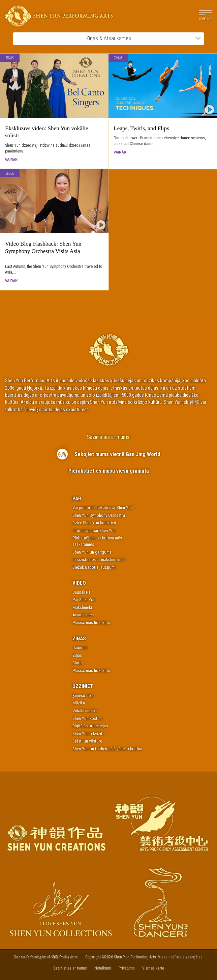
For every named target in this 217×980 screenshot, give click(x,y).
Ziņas (10, 58)
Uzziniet (83, 686)
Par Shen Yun (84, 600)
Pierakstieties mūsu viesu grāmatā (109, 471)
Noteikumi (103, 968)
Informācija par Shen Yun (94, 530)
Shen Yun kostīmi (87, 718)
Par (77, 499)
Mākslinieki (82, 607)
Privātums (127, 968)
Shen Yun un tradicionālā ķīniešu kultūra (107, 749)
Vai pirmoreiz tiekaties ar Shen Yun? (104, 508)
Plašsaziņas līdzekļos (91, 623)
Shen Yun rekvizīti (88, 734)
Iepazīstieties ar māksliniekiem (99, 559)
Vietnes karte (153, 968)
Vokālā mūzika (85, 711)
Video (79, 583)
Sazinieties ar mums (70, 968)
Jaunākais (81, 592)
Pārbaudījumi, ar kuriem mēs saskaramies (97, 541)
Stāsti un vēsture (87, 741)
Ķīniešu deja (83, 695)
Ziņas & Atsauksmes (144, 38)
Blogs (10, 173)
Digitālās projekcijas (90, 726)
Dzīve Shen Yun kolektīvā (94, 523)
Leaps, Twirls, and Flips (141, 128)
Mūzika (79, 703)
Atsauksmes (83, 615)
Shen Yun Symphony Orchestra (99, 515)
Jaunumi (80, 648)
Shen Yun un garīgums (92, 552)
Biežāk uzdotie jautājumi (94, 567)
